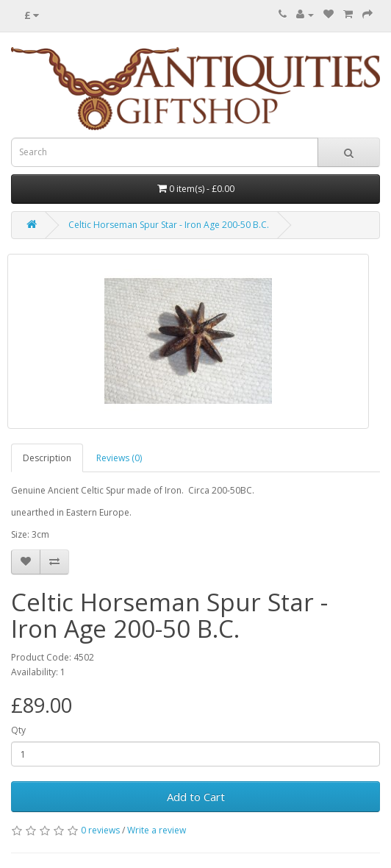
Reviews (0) (119, 458)
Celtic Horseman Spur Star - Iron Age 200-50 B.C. (169, 225)
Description (47, 458)
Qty (18, 730)
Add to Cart (196, 797)
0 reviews (100, 830)
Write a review (157, 830)
